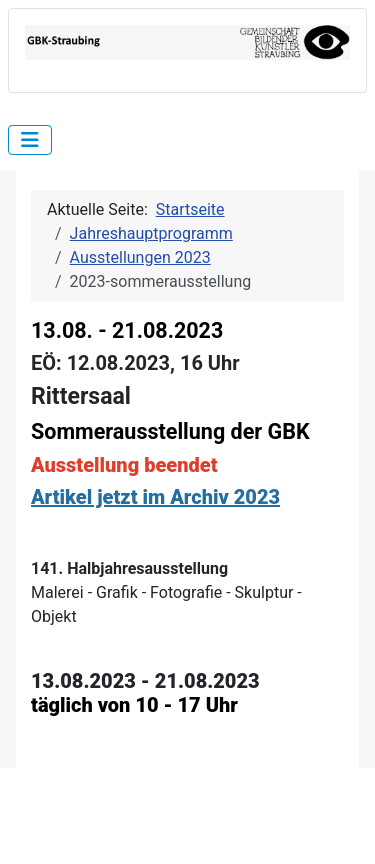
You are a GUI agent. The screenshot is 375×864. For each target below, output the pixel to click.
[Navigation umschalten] (30, 140)
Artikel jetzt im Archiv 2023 (155, 497)
